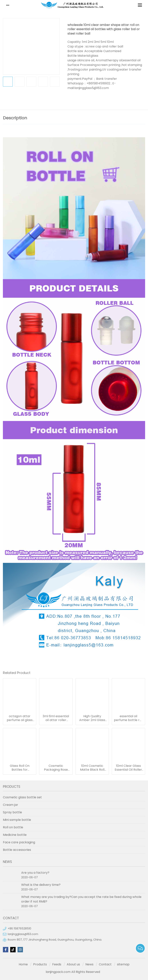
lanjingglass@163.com (23, 934)
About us (73, 964)
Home (23, 964)
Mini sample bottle (17, 820)
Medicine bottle (15, 835)
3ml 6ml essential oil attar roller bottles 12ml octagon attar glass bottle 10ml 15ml (56, 718)
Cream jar (11, 805)
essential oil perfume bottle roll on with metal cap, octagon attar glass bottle (128, 718)
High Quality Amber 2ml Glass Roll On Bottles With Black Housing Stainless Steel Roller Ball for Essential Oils (92, 718)
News (89, 964)
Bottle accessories (17, 850)
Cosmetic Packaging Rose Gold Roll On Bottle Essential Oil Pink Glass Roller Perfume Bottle (56, 768)
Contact (105, 964)
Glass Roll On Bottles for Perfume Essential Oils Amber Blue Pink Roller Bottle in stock (20, 768)
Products (40, 964)
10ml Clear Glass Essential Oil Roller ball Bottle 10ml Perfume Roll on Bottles (128, 768)
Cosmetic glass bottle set (22, 797)
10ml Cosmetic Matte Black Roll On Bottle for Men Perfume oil (92, 768)
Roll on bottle (13, 827)
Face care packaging (19, 842)
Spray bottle (12, 812)
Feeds (57, 964)
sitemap (123, 964)
